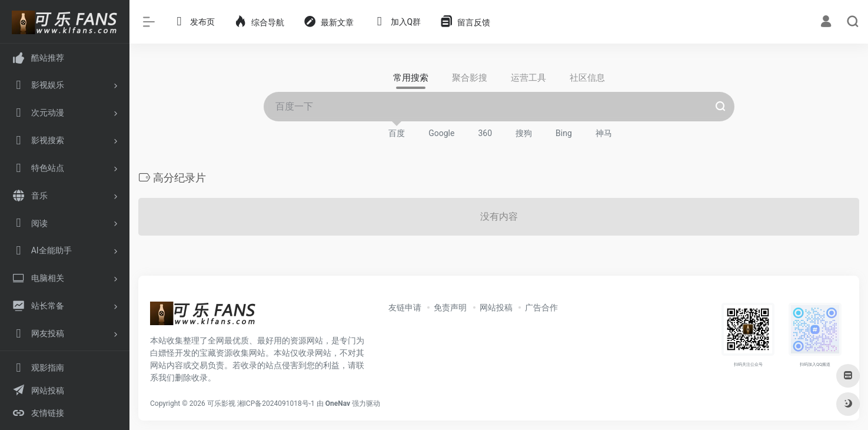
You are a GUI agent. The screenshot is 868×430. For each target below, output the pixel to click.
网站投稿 (496, 307)
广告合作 (541, 307)
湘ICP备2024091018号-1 (276, 403)
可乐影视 (221, 403)
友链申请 (405, 307)
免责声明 (450, 307)
